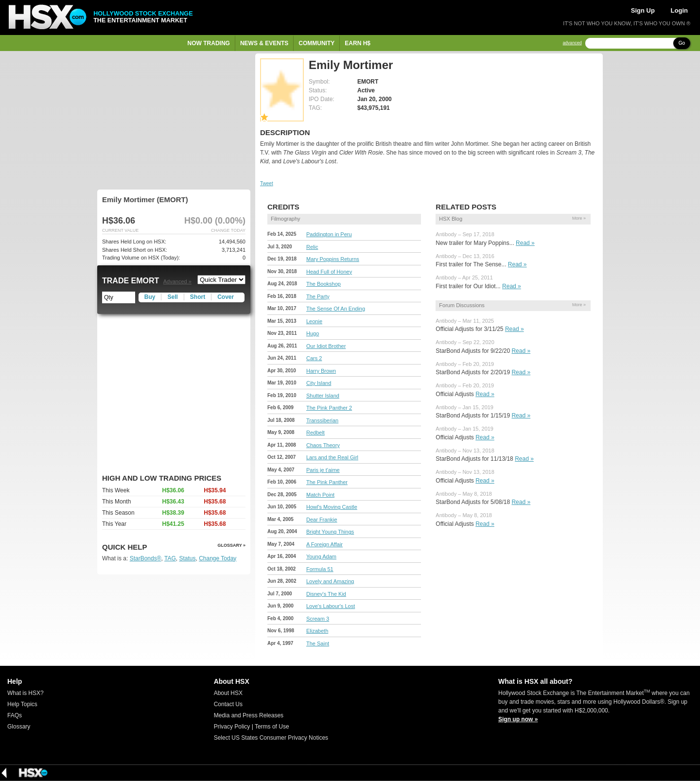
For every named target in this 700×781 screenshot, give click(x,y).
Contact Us (228, 704)
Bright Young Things (330, 532)
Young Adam (321, 556)
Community (316, 43)
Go (682, 43)
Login (679, 10)
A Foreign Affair (324, 544)
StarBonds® (146, 558)
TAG (170, 558)
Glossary (19, 727)
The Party (318, 296)
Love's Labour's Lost (331, 606)
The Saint (318, 643)
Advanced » (177, 281)
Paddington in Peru (329, 234)
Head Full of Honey (329, 272)
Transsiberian (322, 420)
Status (187, 558)
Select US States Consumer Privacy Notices (271, 738)
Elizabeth (317, 631)
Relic (312, 247)
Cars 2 (314, 358)
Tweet (267, 183)
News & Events (264, 43)
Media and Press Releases (249, 715)
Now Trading (209, 43)
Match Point (320, 495)
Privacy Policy (232, 727)
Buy (150, 297)
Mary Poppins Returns (333, 259)
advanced (572, 43)
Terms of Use (272, 727)
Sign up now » (518, 719)
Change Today (218, 558)
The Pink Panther (327, 482)
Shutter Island (323, 396)
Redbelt (315, 433)
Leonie (314, 321)
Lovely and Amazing (330, 581)
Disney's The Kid (326, 594)
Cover (226, 297)
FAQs (15, 715)
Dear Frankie (322, 520)
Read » (525, 243)
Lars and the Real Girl (332, 457)
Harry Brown (321, 371)
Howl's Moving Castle (332, 507)
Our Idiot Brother (326, 346)
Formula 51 (320, 569)
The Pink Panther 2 (329, 408)
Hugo (313, 333)
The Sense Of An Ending (336, 309)
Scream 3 (318, 619)
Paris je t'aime (323, 470)
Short (198, 297)
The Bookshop (324, 284)
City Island (319, 383)
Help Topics (22, 704)
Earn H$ (358, 43)
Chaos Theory (323, 445)
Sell (172, 297)
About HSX (228, 693)
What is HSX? (26, 693)
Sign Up (643, 10)
